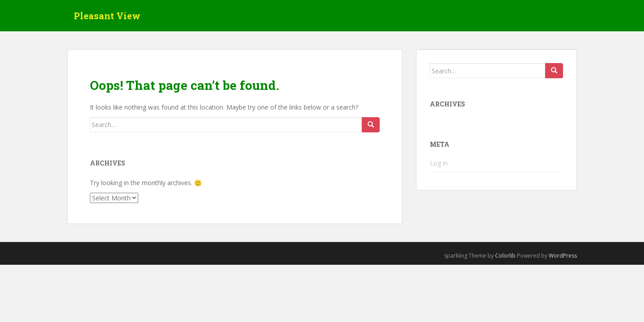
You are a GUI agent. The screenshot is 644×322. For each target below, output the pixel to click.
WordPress (563, 256)
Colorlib (505, 256)
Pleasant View (107, 16)
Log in (439, 163)
